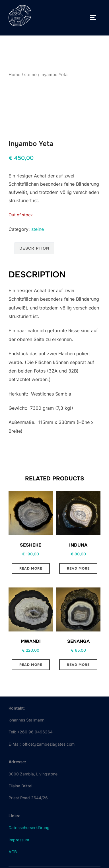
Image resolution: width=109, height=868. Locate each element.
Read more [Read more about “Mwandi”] (31, 665)
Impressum (19, 840)
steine (30, 75)
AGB (13, 852)
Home (15, 75)
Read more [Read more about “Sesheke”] (31, 568)
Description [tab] (34, 248)
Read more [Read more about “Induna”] (78, 568)
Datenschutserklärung (29, 828)
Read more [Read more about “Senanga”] (78, 665)
